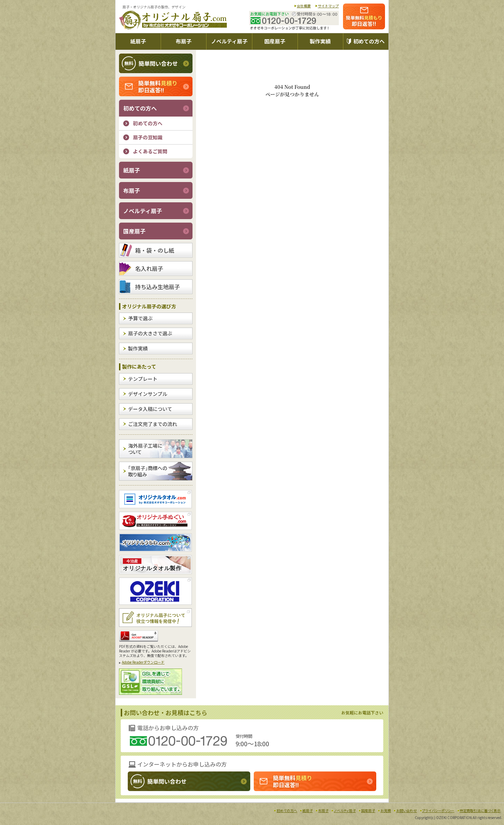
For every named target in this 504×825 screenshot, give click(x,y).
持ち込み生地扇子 (157, 287)
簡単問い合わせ (150, 63)
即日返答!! (364, 21)
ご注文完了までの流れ (153, 424)
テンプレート (143, 379)
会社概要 (304, 6)
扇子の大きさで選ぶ (150, 333)
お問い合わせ (407, 810)
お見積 (386, 810)
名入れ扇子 (149, 268)
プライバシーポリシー (438, 810)
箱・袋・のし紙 (155, 250)
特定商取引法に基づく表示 (480, 810)
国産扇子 (275, 41)
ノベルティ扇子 (229, 41)
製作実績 (320, 41)
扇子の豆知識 (148, 137)
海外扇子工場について (145, 449)
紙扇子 (138, 41)
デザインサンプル (148, 394)
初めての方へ (369, 41)
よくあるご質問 (150, 151)
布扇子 (184, 41)
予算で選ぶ (140, 318)
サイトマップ (328, 6)
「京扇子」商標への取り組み (148, 471)
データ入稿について (150, 409)
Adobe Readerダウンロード (143, 662)
